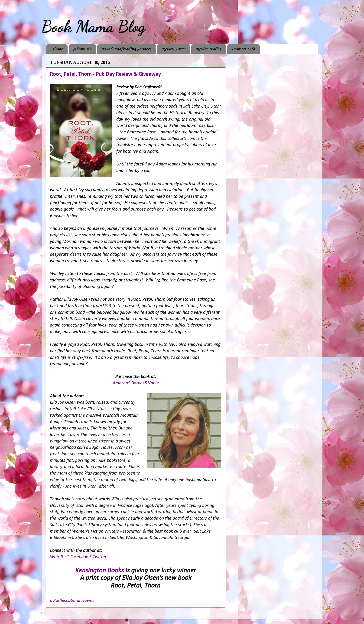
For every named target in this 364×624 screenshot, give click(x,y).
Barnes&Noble (145, 383)
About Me (82, 49)
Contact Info (243, 49)
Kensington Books (99, 571)
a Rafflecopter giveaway (72, 601)
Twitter (100, 557)
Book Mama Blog (93, 26)
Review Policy (209, 49)
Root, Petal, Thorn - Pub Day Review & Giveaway (105, 74)
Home (57, 49)
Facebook (80, 557)
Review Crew (174, 49)
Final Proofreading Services (127, 49)
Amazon (120, 383)
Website (58, 557)
